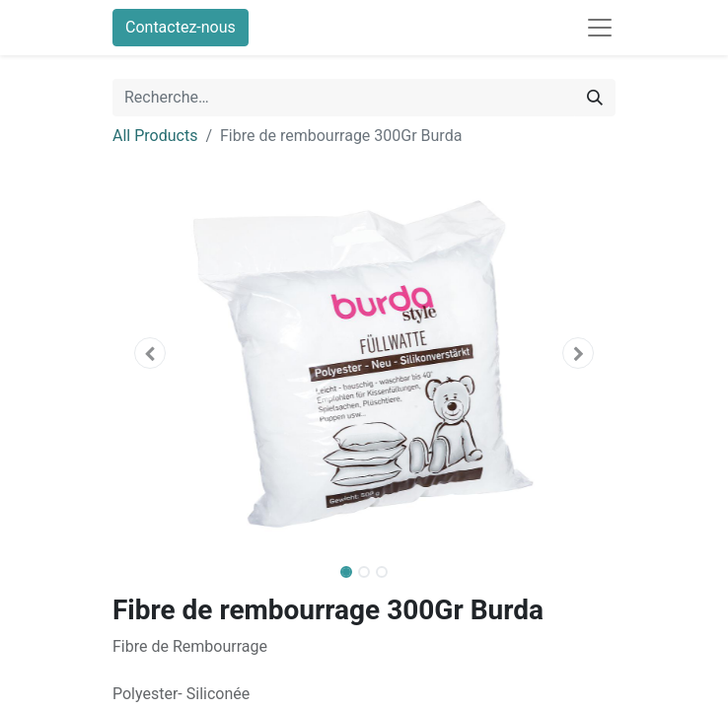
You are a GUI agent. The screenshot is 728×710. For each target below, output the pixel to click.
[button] (150, 353)
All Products (155, 136)
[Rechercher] (595, 98)
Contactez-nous (181, 27)
